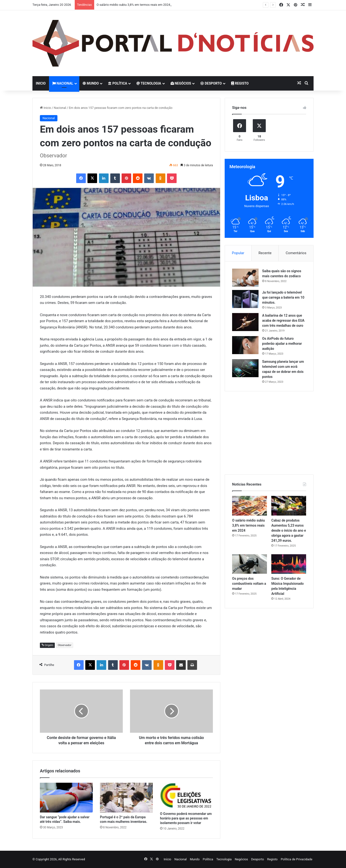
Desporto (211, 83)
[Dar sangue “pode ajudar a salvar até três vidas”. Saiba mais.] (66, 798)
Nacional (63, 83)
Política (118, 83)
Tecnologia (149, 83)
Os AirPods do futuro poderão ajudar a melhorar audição (282, 344)
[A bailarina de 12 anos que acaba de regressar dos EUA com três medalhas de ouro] (245, 322)
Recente (265, 253)
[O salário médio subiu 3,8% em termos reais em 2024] (250, 506)
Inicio (41, 83)
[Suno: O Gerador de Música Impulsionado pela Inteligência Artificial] (289, 564)
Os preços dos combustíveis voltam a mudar (249, 584)
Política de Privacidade (297, 859)
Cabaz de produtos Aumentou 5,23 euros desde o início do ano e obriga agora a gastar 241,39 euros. (289, 530)
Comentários (296, 253)
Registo (240, 83)
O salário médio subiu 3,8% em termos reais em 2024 (133, 5)
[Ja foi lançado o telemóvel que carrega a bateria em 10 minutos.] (245, 299)
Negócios (181, 83)
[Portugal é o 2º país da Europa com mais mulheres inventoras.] (126, 798)
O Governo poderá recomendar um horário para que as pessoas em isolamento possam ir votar (186, 818)
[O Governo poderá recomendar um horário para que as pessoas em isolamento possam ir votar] (186, 796)
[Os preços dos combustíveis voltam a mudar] (250, 564)
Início (167, 859)
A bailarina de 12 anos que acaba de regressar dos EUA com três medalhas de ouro (283, 320)
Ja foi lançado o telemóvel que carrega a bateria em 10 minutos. (283, 297)
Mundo (91, 83)
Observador (65, 645)
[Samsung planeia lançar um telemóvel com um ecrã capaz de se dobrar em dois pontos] (245, 368)
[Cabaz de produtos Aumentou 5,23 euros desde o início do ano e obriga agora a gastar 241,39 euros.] (289, 506)
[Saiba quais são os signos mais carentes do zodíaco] (245, 278)
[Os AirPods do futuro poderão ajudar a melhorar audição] (245, 345)
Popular (238, 253)
